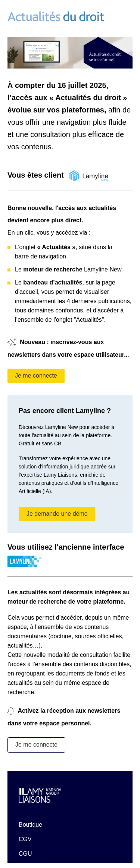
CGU (25, 854)
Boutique (30, 825)
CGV (25, 839)
